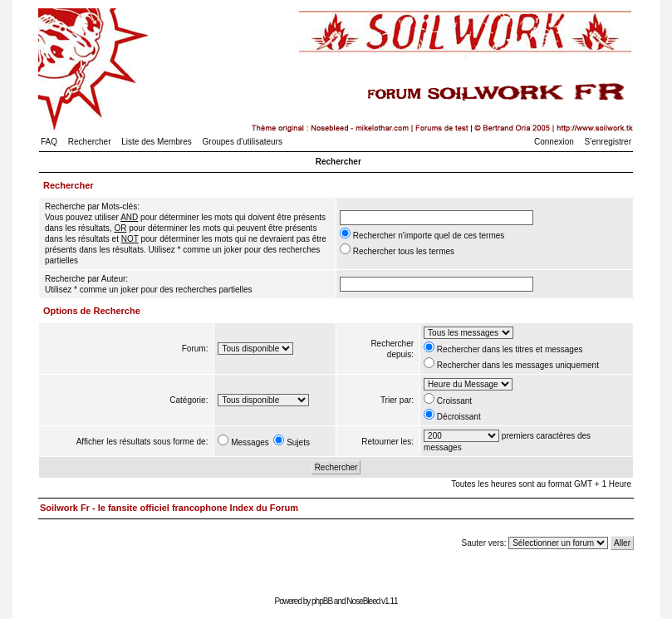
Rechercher (90, 142)
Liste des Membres (156, 142)
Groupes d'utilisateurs (243, 142)
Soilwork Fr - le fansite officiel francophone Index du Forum (169, 508)
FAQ (49, 142)
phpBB (322, 601)
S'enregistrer (608, 142)
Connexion (554, 142)
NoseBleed (363, 601)
